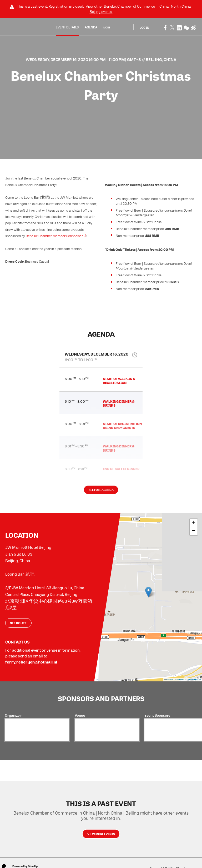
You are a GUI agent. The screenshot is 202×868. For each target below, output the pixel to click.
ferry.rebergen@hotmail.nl (31, 664)
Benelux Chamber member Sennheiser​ (56, 236)
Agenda (92, 28)
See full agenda (101, 492)
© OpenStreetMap (193, 681)
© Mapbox (180, 681)
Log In (145, 28)
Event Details (69, 28)
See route (18, 625)
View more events (101, 837)
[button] (148, 594)
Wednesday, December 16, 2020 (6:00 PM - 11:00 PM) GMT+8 (84, 59)
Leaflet (169, 681)
